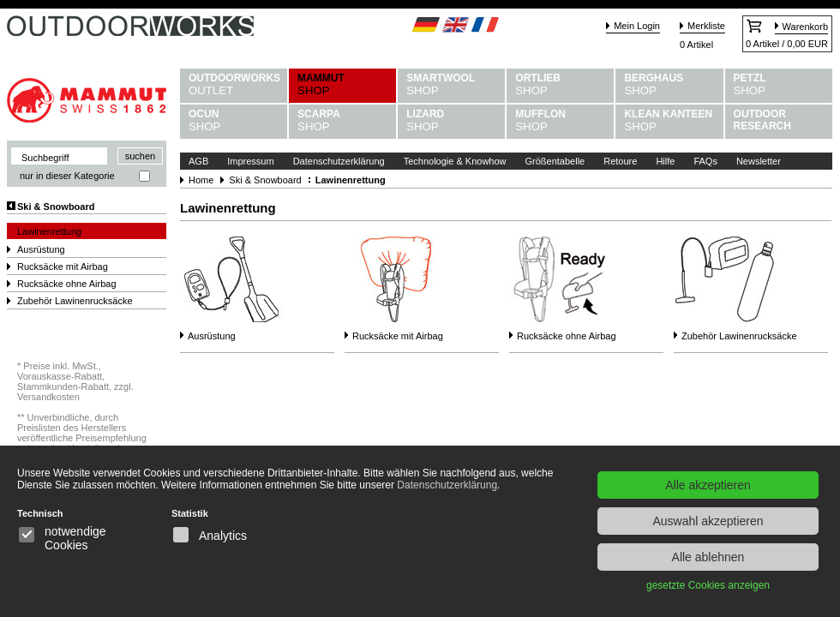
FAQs (705, 161)
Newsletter (759, 161)
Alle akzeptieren (708, 485)
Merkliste (706, 26)
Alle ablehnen (708, 557)
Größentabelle (555, 161)
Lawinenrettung (49, 231)
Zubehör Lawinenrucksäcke (75, 301)
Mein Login (637, 26)
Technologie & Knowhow (455, 161)
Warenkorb (805, 27)
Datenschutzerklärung (339, 161)
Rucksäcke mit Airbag (63, 267)
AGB (198, 161)
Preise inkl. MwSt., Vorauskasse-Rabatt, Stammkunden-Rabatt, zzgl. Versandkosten (75, 381)
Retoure (620, 161)
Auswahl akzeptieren (708, 521)
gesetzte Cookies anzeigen (708, 585)
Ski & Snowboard (56, 207)
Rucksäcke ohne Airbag (67, 284)
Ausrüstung (41, 249)
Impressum (250, 161)
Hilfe (665, 161)
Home (201, 180)
